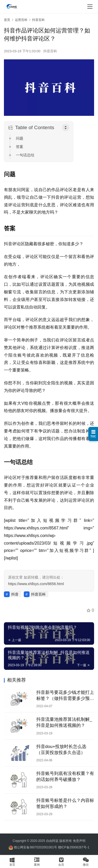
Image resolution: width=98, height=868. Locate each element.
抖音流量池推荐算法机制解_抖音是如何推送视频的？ (64, 722)
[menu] (90, 7)
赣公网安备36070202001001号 (35, 847)
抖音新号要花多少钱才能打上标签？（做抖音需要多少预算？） (65, 696)
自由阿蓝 (52, 841)
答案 (20, 147)
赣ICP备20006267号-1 (74, 847)
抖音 (15, 594)
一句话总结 (25, 155)
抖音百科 (50, 51)
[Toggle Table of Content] (66, 128)
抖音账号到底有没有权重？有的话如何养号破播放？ (65, 776)
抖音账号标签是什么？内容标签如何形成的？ (65, 803)
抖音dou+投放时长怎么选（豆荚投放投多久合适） (61, 750)
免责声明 (79, 841)
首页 (7, 20)
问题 (20, 138)
